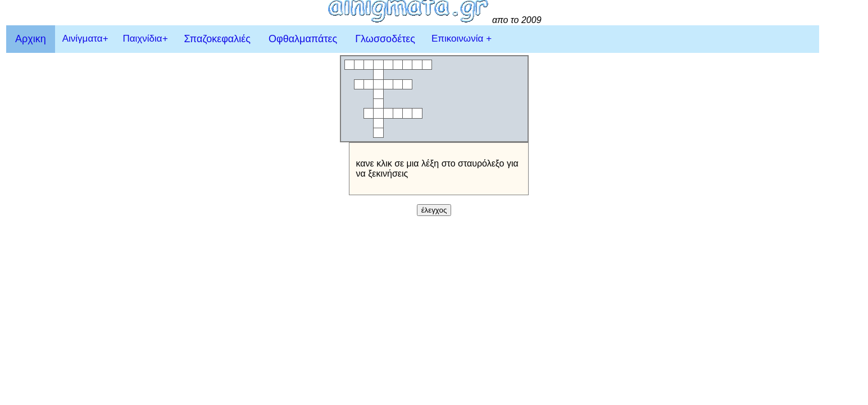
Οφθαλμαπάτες (303, 39)
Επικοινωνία (462, 39)
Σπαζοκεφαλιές (217, 39)
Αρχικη (31, 39)
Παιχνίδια (145, 39)
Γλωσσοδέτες (385, 39)
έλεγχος (434, 210)
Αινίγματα (85, 39)
